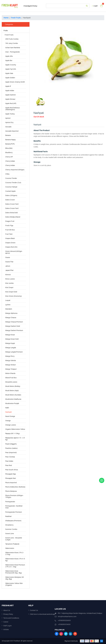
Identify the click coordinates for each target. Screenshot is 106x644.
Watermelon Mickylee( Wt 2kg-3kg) (15, 578)
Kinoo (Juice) (10, 279)
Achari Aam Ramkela (13, 48)
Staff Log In (7, 626)
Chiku (7, 174)
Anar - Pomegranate (13, 52)
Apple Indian (10, 91)
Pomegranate (10, 502)
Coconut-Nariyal (11, 187)
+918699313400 (64, 624)
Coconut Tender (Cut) (13, 183)
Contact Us (34, 610)
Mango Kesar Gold (12, 339)
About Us (7, 610)
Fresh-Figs (9, 225)
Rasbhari (8, 516)
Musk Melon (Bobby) (13, 386)
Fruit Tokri (9, 234)
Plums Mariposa (11, 491)
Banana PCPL (10, 144)
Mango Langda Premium (14, 352)
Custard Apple (10, 191)
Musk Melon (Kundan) (13, 395)
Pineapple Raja (11, 474)
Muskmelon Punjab (12, 403)
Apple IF (8, 86)
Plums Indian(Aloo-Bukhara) (15, 487)
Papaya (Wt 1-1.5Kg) (12, 433)
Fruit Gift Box (10, 230)
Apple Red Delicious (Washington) (12, 109)
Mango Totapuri (11, 369)
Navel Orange (10, 416)
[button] (39, 58)
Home (6, 18)
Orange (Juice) (11, 425)
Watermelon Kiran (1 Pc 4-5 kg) (15, 560)
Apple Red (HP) (11, 103)
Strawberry (9, 525)
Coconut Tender (11, 178)
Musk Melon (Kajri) (12, 391)
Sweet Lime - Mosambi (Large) (14, 539)
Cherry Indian (10, 161)
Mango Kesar (10, 335)
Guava (8, 257)
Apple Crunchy (11, 65)
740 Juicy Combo (12, 43)
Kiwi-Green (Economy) (14, 296)
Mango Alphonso (11, 313)
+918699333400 (64, 620)
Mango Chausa (11, 318)
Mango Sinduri (11, 365)
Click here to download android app (42, 614)
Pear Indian (9, 461)
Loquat (8, 300)
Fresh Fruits (16, 18)
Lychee (8, 305)
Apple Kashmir (11, 95)
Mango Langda (11, 348)
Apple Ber (9, 60)
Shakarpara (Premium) (13, 521)
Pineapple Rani (11, 478)
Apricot (8, 118)
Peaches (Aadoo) (11, 448)
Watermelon (10, 548)
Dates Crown (10, 200)
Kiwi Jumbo (9, 283)
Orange (8, 421)
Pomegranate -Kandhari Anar (14, 507)
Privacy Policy (8, 614)
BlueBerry (9, 152)
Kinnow (8, 275)
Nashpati (9, 412)
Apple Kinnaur (10, 99)
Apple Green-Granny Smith (15, 82)
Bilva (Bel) (9, 148)
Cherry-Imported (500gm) (15, 170)
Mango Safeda (11, 360)
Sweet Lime (10, 534)
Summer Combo (11, 529)
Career (6, 622)
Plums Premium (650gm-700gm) (14, 496)
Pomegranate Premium (14, 512)
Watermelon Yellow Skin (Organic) (14, 584)
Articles (6, 629)
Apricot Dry (9, 122)
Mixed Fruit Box (11, 378)
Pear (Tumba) (10, 457)
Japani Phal (9, 270)
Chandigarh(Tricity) (29, 6)
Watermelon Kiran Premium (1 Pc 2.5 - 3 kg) (15, 566)
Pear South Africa (12, 470)
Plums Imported (11, 483)
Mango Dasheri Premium (14, 330)
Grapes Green (10, 243)
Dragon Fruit (10, 221)
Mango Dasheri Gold (13, 326)
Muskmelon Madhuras (13, 399)
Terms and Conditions (11, 618)
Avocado (8, 127)
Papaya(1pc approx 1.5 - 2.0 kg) (15, 439)
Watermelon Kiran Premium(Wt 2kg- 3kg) (14, 572)
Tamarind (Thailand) (12, 544)
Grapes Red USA (11, 247)
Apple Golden (10, 78)
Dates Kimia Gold (11, 213)
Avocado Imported (12, 131)
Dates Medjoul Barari (13, 217)
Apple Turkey (10, 114)
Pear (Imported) (11, 453)
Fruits (6, 31)
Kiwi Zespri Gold (11, 292)
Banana (8, 135)
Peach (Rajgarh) (11, 444)
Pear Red (9, 465)
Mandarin (9, 309)
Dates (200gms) (11, 195)
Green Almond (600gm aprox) (14, 252)
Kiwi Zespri (9, 287)
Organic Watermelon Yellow (15, 429)
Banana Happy (10, 140)
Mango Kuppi (10, 343)
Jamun (8, 266)
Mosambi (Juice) (11, 382)
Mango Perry (10, 356)
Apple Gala (9, 73)
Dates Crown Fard (12, 204)
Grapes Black (10, 238)
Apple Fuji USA (11, 69)
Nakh (7, 408)
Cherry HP (9, 157)
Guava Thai (9, 262)
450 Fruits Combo (12, 39)
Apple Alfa (9, 56)
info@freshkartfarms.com (67, 616)
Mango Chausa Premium (14, 322)
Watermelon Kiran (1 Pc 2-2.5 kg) (15, 553)
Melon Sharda (10, 373)
